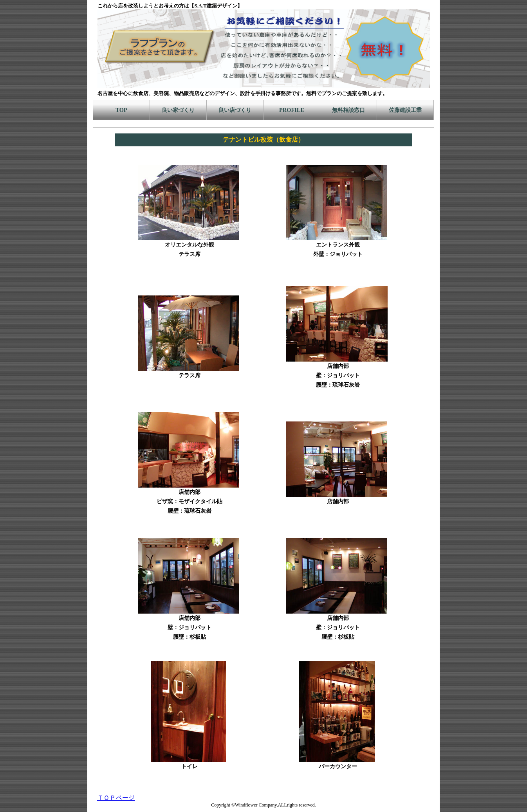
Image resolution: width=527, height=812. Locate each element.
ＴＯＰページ (116, 798)
